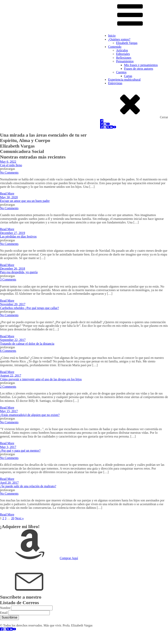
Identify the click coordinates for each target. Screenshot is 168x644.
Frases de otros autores (139, 69)
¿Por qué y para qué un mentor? (20, 451)
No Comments (9, 173)
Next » (19, 518)
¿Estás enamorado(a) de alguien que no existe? (30, 415)
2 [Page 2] (3, 518)
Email (4, 613)
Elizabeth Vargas (127, 43)
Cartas (128, 76)
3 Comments (8, 279)
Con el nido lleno (11, 165)
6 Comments (8, 351)
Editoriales (123, 54)
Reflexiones (124, 58)
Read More (7, 193)
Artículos (122, 50)
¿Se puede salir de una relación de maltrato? (28, 486)
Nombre (5, 608)
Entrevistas (115, 83)
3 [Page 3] (6, 518)
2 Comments (8, 387)
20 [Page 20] (13, 518)
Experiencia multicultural (124, 80)
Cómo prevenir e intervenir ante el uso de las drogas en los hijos (41, 379)
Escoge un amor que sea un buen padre (25, 201)
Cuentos (121, 72)
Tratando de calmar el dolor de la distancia (27, 344)
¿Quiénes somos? (119, 39)
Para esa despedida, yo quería (19, 272)
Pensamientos (125, 61)
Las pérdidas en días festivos (18, 236)
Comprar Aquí (69, 558)
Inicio (112, 36)
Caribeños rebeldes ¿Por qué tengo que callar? (29, 308)
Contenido (115, 47)
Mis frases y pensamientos (141, 65)
